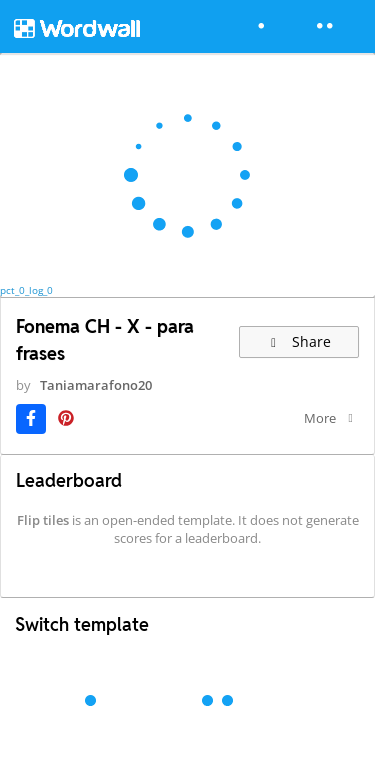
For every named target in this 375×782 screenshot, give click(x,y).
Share (299, 341)
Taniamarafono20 (96, 385)
